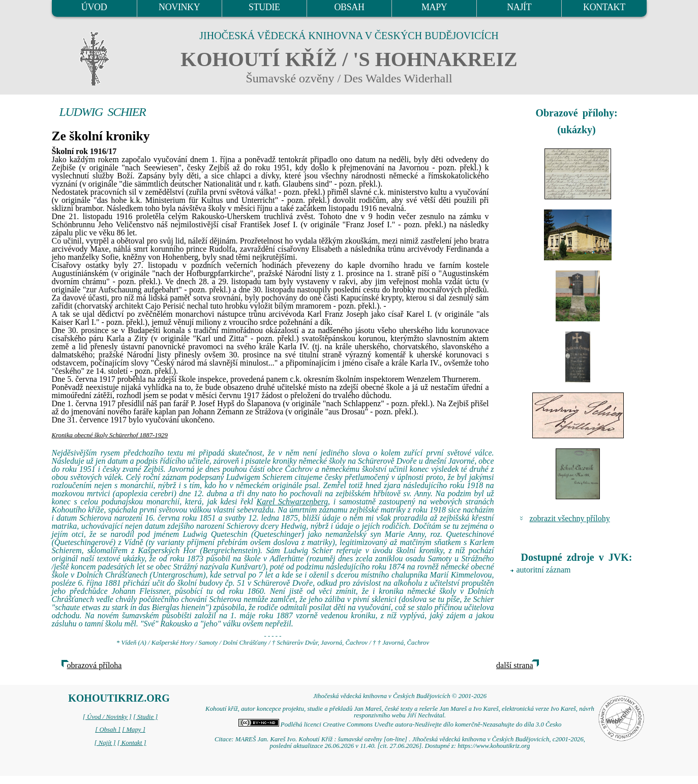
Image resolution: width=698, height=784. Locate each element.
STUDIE (264, 7)
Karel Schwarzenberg (293, 502)
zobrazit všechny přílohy (570, 518)
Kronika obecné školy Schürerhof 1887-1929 (110, 435)
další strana (514, 665)
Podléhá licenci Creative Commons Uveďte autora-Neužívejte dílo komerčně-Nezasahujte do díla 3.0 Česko (400, 725)
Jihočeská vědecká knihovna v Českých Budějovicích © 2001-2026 (400, 696)
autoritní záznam (544, 570)
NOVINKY (179, 7)
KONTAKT (604, 7)
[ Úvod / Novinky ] (107, 717)
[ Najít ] (105, 743)
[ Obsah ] (108, 730)
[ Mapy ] (134, 730)
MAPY (434, 7)
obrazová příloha (95, 665)
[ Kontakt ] (132, 743)
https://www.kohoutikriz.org (494, 746)
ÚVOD (94, 7)
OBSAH (349, 7)
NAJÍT (519, 7)
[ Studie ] (145, 717)
